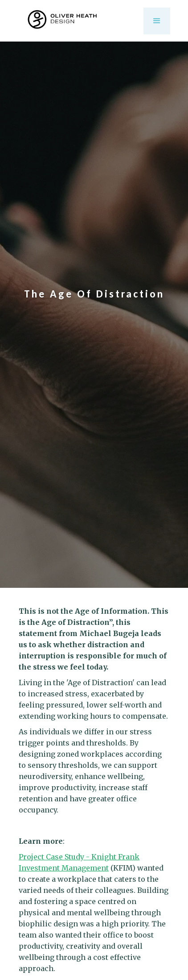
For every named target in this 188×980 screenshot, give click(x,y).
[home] (76, 21)
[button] (157, 21)
